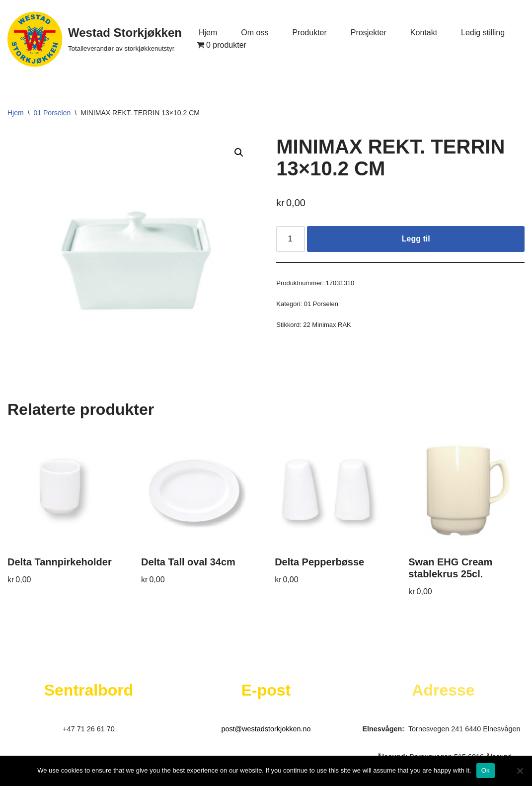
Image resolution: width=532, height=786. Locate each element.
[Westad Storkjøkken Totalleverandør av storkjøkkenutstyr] (95, 39)
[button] (239, 153)
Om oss (255, 33)
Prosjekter (369, 33)
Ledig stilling (483, 33)
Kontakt (424, 33)
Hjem (208, 33)
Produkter (309, 33)
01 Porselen (52, 113)
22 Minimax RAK (327, 325)
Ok (486, 770)
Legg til (416, 239)
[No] (520, 771)
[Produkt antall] (291, 239)
